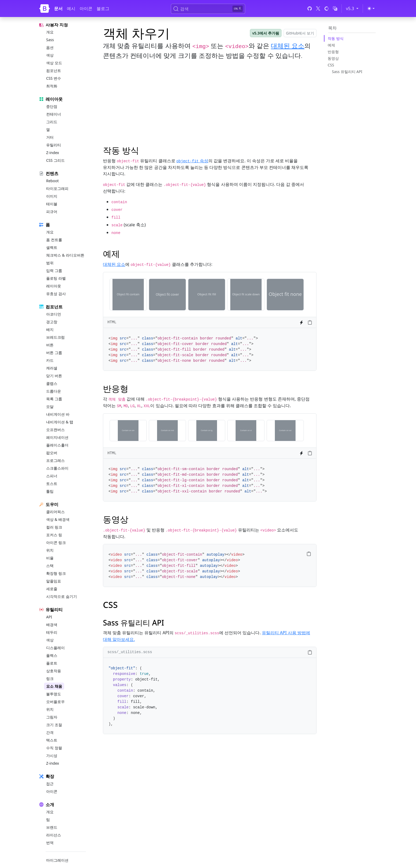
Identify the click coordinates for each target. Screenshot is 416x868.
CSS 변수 (54, 78)
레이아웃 (54, 286)
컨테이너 (54, 114)
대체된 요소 (288, 46)
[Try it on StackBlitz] (301, 322)
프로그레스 (55, 460)
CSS (331, 65)
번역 (50, 843)
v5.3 (353, 8)
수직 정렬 (54, 748)
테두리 (52, 632)
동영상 (333, 58)
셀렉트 (52, 247)
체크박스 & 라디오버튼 (65, 255)
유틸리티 (54, 145)
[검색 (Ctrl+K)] (208, 9)
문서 (58, 8)
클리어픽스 (55, 512)
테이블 (52, 204)
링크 (50, 678)
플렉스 (52, 655)
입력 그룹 (54, 271)
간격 (50, 732)
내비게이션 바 (58, 414)
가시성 (52, 756)
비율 (50, 558)
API (49, 617)
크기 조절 (54, 725)
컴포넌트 (54, 71)
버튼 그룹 (54, 353)
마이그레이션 (57, 860)
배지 (50, 329)
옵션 (50, 47)
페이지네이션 (57, 437)
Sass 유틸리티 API (347, 72)
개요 (50, 32)
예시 (71, 8)
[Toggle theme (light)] (371, 8)
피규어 (52, 212)
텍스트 (52, 740)
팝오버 (52, 453)
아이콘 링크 (56, 542)
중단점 (52, 106)
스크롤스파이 (57, 468)
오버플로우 (55, 702)
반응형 (333, 52)
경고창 (52, 322)
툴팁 (50, 491)
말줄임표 (54, 581)
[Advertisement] (210, 102)
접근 (50, 784)
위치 (50, 550)
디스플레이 (55, 648)
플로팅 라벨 (56, 278)
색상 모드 (54, 63)
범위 (50, 263)
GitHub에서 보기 (300, 33)
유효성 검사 (56, 294)
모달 (50, 407)
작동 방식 (336, 38)
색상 (50, 55)
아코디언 (54, 314)
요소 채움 (54, 686)
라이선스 (54, 835)
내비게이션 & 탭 (60, 422)
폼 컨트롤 (54, 240)
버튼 (50, 345)
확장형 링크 (56, 573)
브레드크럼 (55, 337)
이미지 (52, 196)
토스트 (52, 484)
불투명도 (54, 694)
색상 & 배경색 (58, 519)
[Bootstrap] (45, 8)
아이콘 (86, 8)
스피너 (52, 476)
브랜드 (52, 827)
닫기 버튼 (54, 376)
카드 (50, 360)
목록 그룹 (54, 399)
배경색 (52, 625)
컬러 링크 (54, 527)
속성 (192, 161)
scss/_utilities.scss (130, 652)
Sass (50, 40)
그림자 (52, 717)
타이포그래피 (57, 188)
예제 (331, 45)
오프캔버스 (55, 430)
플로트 (52, 663)
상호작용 (54, 671)
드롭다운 (54, 391)
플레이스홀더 (57, 445)
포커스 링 (54, 535)
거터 (50, 137)
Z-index (53, 153)
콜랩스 (52, 383)
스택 (50, 566)
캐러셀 (52, 368)
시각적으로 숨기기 (62, 596)
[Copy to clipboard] (310, 322)
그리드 (52, 122)
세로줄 (52, 589)
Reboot (52, 181)
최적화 (52, 86)
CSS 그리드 (55, 160)
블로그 (103, 8)
